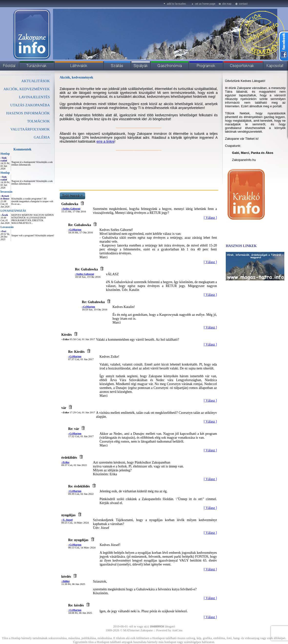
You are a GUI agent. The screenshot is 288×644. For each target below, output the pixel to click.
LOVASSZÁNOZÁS (13, 211)
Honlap (5, 154)
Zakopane (147, 630)
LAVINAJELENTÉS (34, 97)
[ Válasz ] (210, 218)
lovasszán (6, 192)
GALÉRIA (42, 137)
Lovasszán (7, 227)
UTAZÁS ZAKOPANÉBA (30, 105)
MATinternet (131, 630)
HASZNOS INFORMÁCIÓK (28, 113)
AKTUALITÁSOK (36, 81)
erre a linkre (105, 141)
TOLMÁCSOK (38, 121)
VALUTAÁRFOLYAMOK (30, 129)
